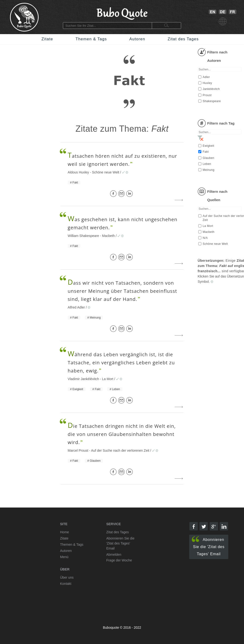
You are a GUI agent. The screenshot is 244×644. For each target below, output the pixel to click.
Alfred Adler (76, 307)
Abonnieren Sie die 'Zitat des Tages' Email (208, 546)
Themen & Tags (91, 39)
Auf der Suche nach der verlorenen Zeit (120, 450)
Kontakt (66, 584)
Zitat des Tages (183, 39)
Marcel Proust (78, 450)
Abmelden (114, 555)
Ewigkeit (78, 389)
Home (64, 532)
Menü (64, 557)
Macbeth (108, 236)
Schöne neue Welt (106, 172)
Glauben (95, 461)
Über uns (67, 577)
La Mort (108, 379)
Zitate (47, 39)
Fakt (75, 183)
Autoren (137, 39)
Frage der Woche (119, 560)
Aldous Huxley (78, 172)
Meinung (95, 318)
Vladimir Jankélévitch (83, 379)
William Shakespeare (83, 236)
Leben (116, 389)
